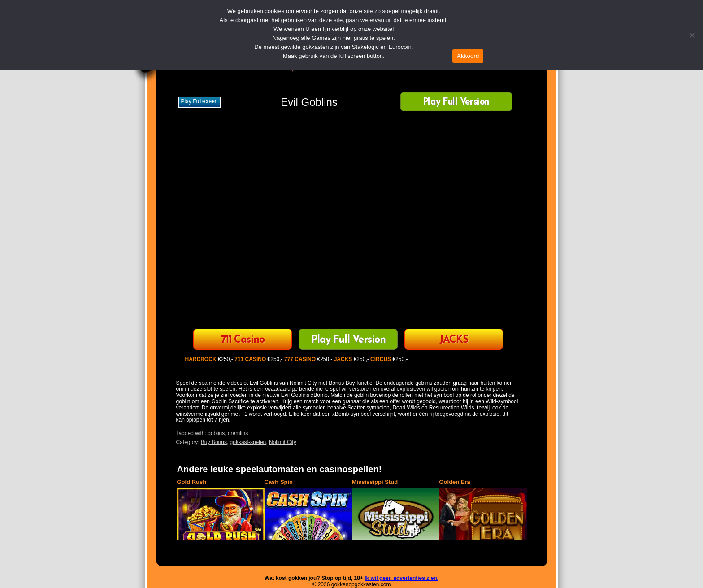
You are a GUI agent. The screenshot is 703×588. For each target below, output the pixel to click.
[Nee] (692, 35)
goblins (216, 433)
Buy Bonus (214, 442)
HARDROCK (201, 359)
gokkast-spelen (248, 442)
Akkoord (468, 56)
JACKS (454, 340)
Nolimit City (283, 442)
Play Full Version (456, 102)
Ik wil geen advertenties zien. (401, 578)
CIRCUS (381, 359)
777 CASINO (300, 359)
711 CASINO (250, 359)
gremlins (238, 433)
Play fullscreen (200, 101)
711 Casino (243, 340)
